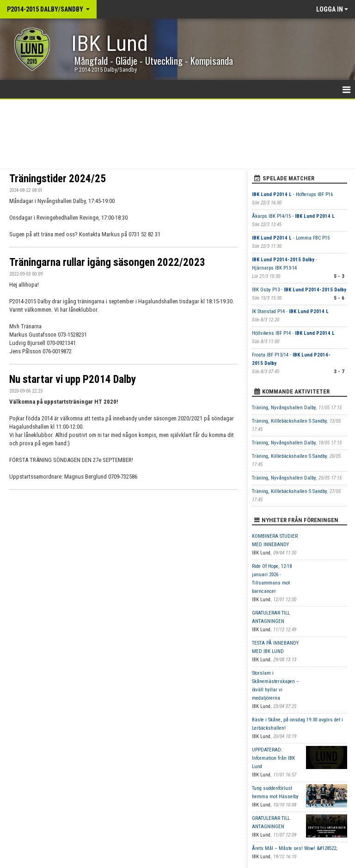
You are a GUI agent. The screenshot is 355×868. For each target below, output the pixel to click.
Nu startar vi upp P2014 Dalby (73, 379)
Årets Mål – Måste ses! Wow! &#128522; (294, 848)
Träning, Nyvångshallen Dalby (284, 408)
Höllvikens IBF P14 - (293, 333)
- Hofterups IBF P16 (292, 194)
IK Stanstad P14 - (290, 311)
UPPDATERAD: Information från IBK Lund (273, 758)
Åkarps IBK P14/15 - (293, 216)
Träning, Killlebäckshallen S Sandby (290, 421)
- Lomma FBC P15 (291, 238)
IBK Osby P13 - (299, 290)
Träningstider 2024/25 (58, 179)
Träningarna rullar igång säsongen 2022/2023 (107, 262)
